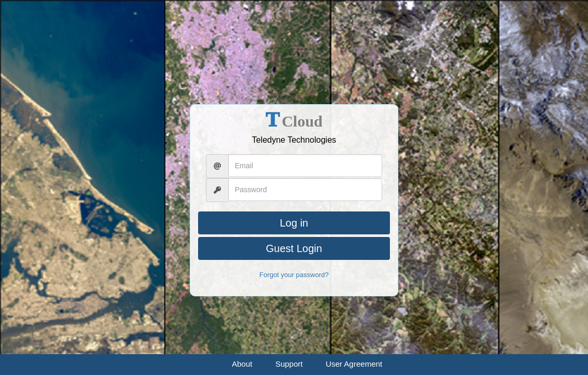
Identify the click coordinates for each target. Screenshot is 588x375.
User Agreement (354, 364)
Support (289, 364)
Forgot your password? (294, 275)
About (242, 364)
